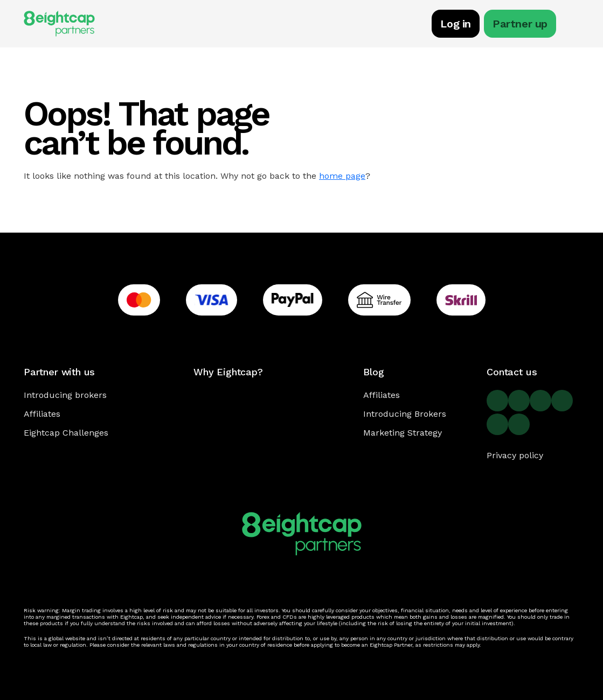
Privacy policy (515, 455)
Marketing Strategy (403, 433)
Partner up (520, 24)
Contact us (512, 372)
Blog (373, 372)
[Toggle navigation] (574, 25)
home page (342, 176)
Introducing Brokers (405, 414)
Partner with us (59, 372)
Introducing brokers (65, 395)
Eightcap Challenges (66, 433)
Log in (456, 24)
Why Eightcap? (228, 372)
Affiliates (42, 414)
